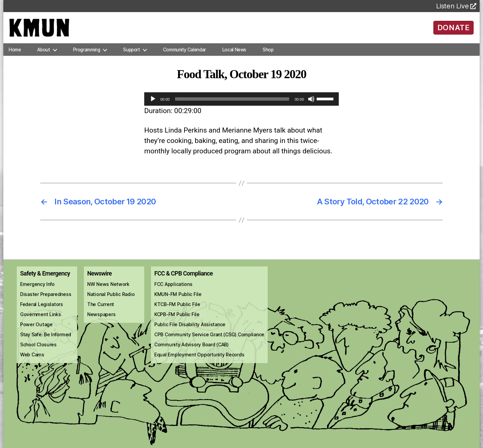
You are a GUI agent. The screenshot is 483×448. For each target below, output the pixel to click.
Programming (87, 55)
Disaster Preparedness (46, 300)
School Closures (38, 350)
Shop (268, 55)
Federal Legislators (42, 310)
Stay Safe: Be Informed (46, 340)
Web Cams (32, 360)
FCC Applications (173, 290)
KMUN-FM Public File (178, 300)
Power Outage (36, 330)
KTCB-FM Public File (177, 310)
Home (15, 55)
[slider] (232, 105)
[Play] (153, 105)
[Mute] (311, 105)
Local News (234, 55)
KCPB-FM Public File (177, 320)
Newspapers (101, 320)
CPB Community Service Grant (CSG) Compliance (209, 340)
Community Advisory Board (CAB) (192, 350)
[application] (241, 105)
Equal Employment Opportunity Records (199, 360)
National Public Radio (111, 300)
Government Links (41, 320)
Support (131, 55)
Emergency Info (37, 290)
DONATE (454, 30)
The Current (101, 310)
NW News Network (108, 290)
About (43, 55)
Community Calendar (184, 55)
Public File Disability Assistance (190, 330)
